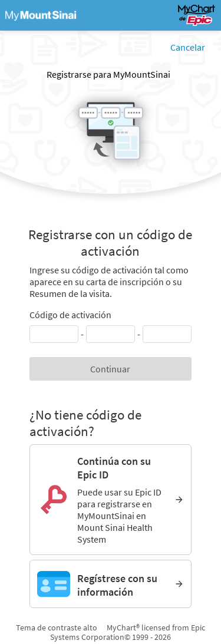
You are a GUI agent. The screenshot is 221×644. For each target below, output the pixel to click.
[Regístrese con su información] (110, 584)
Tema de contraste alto (57, 628)
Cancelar (188, 47)
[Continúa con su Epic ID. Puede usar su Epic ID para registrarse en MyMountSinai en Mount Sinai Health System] (110, 500)
